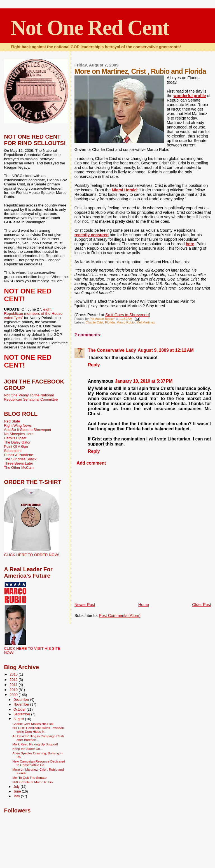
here (190, 244)
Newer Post (85, 605)
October (20, 709)
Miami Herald (124, 190)
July (17, 787)
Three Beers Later (18, 463)
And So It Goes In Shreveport (27, 430)
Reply (94, 365)
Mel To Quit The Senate (29, 778)
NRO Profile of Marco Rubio (32, 782)
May (17, 796)
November (22, 704)
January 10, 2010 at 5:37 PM (144, 381)
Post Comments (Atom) (120, 616)
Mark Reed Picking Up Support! (35, 744)
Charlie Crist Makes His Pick (33, 724)
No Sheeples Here (19, 434)
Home (144, 605)
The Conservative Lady (112, 350)
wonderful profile (190, 96)
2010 (14, 690)
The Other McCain (19, 468)
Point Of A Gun (16, 446)
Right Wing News (18, 425)
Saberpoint (13, 451)
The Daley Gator (17, 442)
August (19, 719)
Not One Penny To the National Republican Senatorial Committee (31, 397)
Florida (110, 322)
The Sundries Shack (20, 459)
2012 (14, 680)
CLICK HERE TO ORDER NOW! (31, 555)
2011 (14, 685)
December (22, 700)
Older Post (202, 605)
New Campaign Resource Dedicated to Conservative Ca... (39, 763)
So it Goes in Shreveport (127, 315)
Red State (12, 421)
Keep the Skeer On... (28, 749)
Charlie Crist (94, 322)
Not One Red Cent (90, 27)
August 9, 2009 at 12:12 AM (166, 350)
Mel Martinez (146, 322)
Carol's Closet (15, 438)
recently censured (92, 235)
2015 (14, 674)
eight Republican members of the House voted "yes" (33, 314)
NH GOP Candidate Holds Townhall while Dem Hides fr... (38, 730)
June (18, 791)
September (22, 714)
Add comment (91, 463)
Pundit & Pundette (18, 455)
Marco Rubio (126, 322)
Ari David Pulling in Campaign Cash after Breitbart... (38, 738)
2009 (14, 695)
